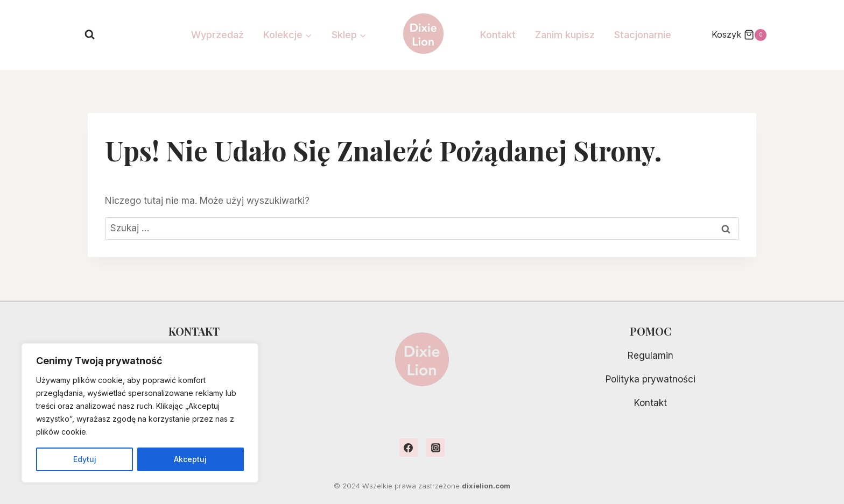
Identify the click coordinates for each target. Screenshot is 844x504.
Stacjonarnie (643, 35)
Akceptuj (191, 459)
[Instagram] (435, 448)
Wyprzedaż (217, 35)
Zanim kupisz (565, 35)
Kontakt (498, 35)
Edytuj (85, 459)
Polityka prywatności (650, 379)
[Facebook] (409, 448)
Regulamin (650, 356)
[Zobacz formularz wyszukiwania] (90, 35)
